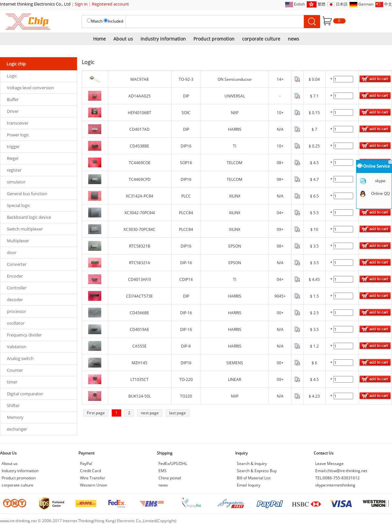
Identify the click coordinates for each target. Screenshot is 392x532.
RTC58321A (140, 263)
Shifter (13, 405)
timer (12, 382)
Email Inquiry (249, 485)
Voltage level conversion (30, 88)
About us (123, 39)
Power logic (18, 135)
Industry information (163, 39)
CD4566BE (139, 313)
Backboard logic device (29, 217)
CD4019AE (139, 329)
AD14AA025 (139, 96)
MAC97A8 (139, 79)
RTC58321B (140, 246)
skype (380, 181)
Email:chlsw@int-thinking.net (341, 471)
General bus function (27, 194)
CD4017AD (139, 129)
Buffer (13, 99)
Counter (15, 370)
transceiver (18, 123)
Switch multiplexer (25, 229)
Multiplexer (18, 241)
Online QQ (380, 193)
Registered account (110, 4)
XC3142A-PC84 (139, 196)
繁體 (321, 4)
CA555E (139, 346)
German (366, 4)
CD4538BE (139, 146)
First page (96, 413)
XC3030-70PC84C (139, 229)
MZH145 (139, 363)
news (294, 39)
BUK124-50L (140, 396)
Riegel (13, 158)
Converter (17, 264)
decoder (15, 300)
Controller (17, 288)
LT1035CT (139, 379)
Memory (15, 417)
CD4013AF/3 (139, 279)
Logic (12, 76)
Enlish (299, 4)
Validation (17, 347)
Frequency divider (24, 335)
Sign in (81, 4)
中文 (388, 4)
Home (99, 39)
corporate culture (261, 39)
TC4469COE (140, 163)
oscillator (16, 323)
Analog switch (20, 358)
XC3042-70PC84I (140, 213)
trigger (13, 146)
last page (178, 413)
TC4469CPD (140, 179)
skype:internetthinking (335, 485)
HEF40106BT (139, 113)
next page (150, 413)
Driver (13, 111)
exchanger (17, 429)
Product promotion (214, 39)
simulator (16, 182)
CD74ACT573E (139, 296)
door (12, 252)
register (14, 170)
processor (16, 311)
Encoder (15, 276)
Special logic (18, 205)
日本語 (342, 4)
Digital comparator (25, 394)
